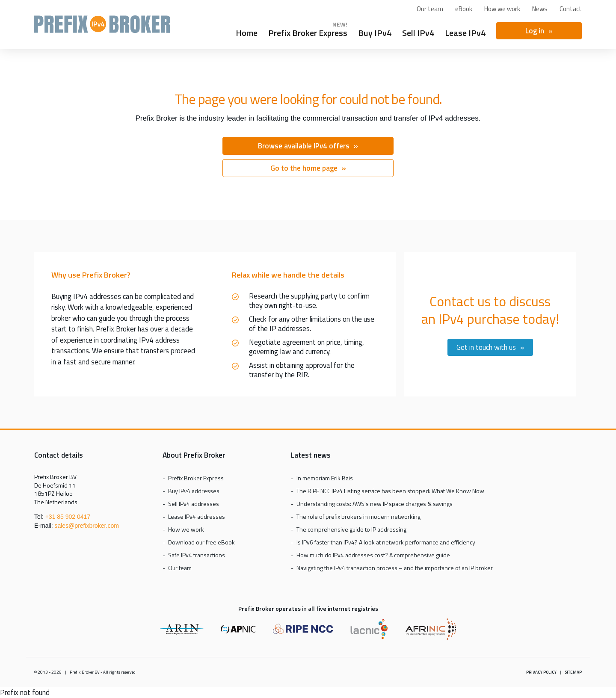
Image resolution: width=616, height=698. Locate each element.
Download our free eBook (201, 542)
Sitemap (573, 672)
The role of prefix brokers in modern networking (358, 516)
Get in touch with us (486, 347)
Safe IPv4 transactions (197, 555)
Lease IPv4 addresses (197, 516)
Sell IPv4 (418, 32)
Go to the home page (304, 168)
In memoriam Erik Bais (325, 478)
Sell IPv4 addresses (194, 504)
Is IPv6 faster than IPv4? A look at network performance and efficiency (386, 542)
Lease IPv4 (465, 32)
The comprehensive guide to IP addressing (351, 529)
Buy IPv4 (375, 32)
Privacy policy (541, 672)
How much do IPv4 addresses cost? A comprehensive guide (373, 555)
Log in (535, 31)
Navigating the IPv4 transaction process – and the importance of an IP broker (395, 568)
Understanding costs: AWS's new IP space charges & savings (375, 504)
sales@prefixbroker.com (86, 526)
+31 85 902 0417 (68, 517)
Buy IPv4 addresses (194, 491)
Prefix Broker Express (102, 28)
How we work (502, 9)
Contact (571, 9)
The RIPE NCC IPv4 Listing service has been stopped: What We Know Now (390, 491)
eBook (464, 9)
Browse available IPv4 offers (304, 146)
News (540, 9)
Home (247, 32)
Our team (430, 9)
